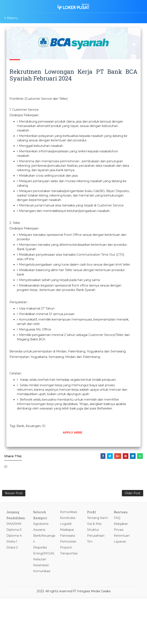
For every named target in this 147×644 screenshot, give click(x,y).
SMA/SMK (14, 524)
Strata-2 (12, 547)
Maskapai (67, 530)
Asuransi (39, 530)
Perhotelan (68, 542)
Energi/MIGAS (44, 553)
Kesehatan (41, 565)
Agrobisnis (41, 524)
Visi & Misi (94, 524)
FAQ (117, 518)
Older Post (133, 493)
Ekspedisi (40, 547)
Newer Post (14, 493)
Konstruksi (68, 518)
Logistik (66, 524)
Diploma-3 (14, 530)
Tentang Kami (97, 518)
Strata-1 (12, 542)
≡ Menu (11, 18)
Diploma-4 (14, 536)
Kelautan (40, 559)
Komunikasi (42, 571)
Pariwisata (67, 536)
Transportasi (69, 553)
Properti (66, 547)
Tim (90, 542)
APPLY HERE (72, 433)
